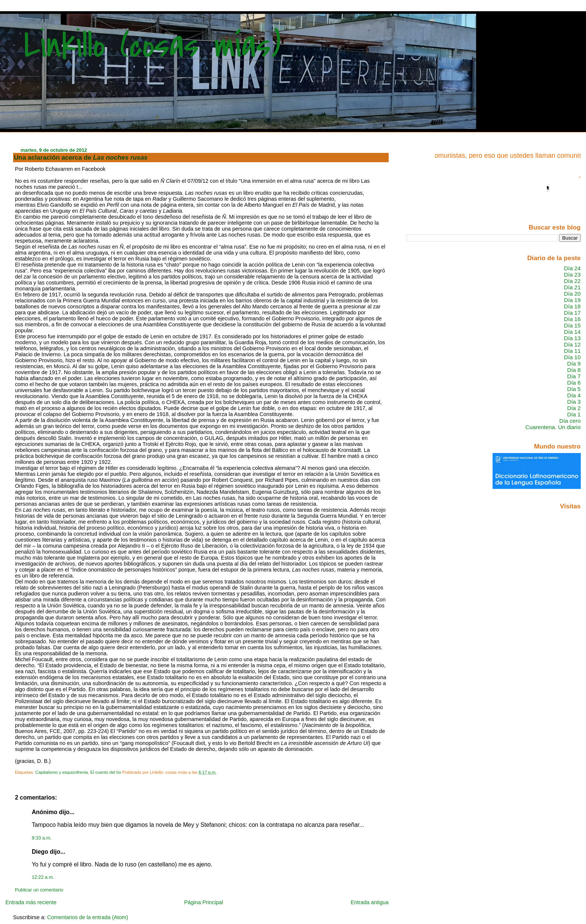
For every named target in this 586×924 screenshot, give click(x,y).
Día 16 (572, 319)
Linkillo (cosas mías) (152, 46)
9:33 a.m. (42, 838)
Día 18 (572, 306)
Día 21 (572, 287)
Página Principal (204, 902)
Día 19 (572, 300)
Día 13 (572, 338)
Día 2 (574, 408)
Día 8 (574, 370)
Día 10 (572, 357)
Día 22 (572, 281)
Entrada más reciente (31, 902)
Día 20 (572, 294)
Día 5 (574, 389)
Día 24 (572, 268)
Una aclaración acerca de (81, 157)
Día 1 (574, 414)
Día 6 (574, 383)
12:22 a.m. (43, 877)
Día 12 (572, 344)
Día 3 (574, 402)
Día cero (570, 421)
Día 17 (572, 313)
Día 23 (572, 275)
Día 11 (572, 351)
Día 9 (574, 364)
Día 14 (572, 332)
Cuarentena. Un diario (553, 427)
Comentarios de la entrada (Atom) (88, 917)
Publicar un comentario (39, 890)
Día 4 (574, 395)
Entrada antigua (370, 902)
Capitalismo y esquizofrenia (61, 772)
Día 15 (572, 325)
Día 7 (574, 376)
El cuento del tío (106, 772)
